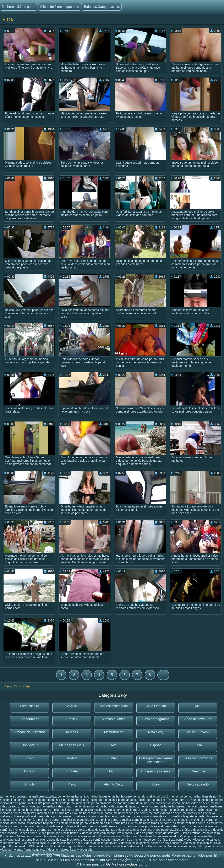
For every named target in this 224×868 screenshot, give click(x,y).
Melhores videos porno (19, 7)
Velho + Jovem (198, 732)
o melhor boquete (182, 816)
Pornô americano (110, 836)
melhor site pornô (63, 803)
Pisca (72, 784)
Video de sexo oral (167, 833)
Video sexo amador (166, 836)
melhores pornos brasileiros (18, 813)
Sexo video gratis (81, 850)
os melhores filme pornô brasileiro (111, 823)
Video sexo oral (10, 843)
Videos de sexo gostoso (134, 843)
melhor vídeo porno (32, 806)
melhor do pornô (158, 796)
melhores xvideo (129, 816)
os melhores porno (31, 826)
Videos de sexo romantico (100, 843)
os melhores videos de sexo (66, 830)
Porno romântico (115, 846)
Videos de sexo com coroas (98, 833)
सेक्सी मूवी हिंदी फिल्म (46, 855)
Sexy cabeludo (198, 784)
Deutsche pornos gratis (152, 855)
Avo (114, 745)
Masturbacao (114, 732)
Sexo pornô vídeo (180, 840)
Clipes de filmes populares (60, 7)
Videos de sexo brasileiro (63, 840)
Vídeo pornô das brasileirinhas (58, 833)
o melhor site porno (201, 820)
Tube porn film (208, 855)
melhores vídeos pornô (15, 816)
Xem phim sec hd (120, 855)
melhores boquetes (172, 806)
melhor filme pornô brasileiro (70, 800)
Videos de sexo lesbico (198, 843)
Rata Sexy (156, 732)
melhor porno (98, 800)
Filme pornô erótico (91, 846)
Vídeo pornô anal (11, 850)
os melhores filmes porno (189, 823)
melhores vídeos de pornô (130, 813)
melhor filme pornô (38, 800)
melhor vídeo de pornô (165, 803)
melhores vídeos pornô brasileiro (52, 816)
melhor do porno (180, 796)
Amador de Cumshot (30, 732)
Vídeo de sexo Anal (198, 719)
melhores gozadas (138, 810)
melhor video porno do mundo (119, 806)
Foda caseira (30, 706)
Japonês (72, 732)
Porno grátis (8, 836)
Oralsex (72, 719)
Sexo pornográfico (156, 719)
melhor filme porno (12, 800)
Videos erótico (200, 830)
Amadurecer (30, 719)
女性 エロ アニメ (138, 860)
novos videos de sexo (155, 816)
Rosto (156, 784)
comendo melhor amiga (73, 796)
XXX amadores (39, 846)
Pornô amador (18, 846)
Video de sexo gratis (63, 846)
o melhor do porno (48, 820)
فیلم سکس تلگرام (18, 855)
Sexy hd (72, 706)
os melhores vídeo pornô (170, 826)
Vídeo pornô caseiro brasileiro (37, 836)
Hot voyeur (30, 745)
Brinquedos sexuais (156, 771)
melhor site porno (39, 803)
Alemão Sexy (114, 784)
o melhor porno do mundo (170, 820)
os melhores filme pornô (72, 823)
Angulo (29, 784)
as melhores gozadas (42, 796)
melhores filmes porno (36, 810)
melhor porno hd (212, 800)
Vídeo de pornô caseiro (96, 840)
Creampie (198, 771)
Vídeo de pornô (143, 833)
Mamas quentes (114, 719)
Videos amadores (57, 850)
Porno (61, 836)
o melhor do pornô (22, 820)
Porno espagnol (184, 855)
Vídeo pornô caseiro (210, 846)
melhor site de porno (13, 803)
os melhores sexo (109, 826)
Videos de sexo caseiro (166, 843)
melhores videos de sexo (199, 813)
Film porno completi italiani (84, 860)
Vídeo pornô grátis (155, 840)
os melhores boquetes (41, 823)
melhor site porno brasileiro (94, 803)
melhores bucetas (197, 806)
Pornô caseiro (211, 833)
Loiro (30, 758)
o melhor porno (109, 820)
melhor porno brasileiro (152, 800)
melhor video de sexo (195, 803)
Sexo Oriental (156, 706)
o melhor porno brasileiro (136, 820)
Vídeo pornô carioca (206, 840)
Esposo (156, 745)
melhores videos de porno (95, 813)
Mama (114, 771)
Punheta (72, 771)
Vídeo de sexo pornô (182, 846)
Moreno (29, 771)
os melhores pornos (83, 826)
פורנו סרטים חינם (49, 860)
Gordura (72, 758)
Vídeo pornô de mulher (127, 840)
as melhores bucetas (13, 796)
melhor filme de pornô (207, 796)
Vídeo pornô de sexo (193, 836)
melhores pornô (162, 810)
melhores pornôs (184, 810)
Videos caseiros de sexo (66, 843)
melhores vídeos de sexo (165, 813)
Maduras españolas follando (83, 855)
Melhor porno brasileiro (30, 840)
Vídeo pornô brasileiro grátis (171, 830)
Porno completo (34, 850)
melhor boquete (100, 796)
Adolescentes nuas (114, 706)
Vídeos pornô (29, 833)
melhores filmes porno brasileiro (72, 810)
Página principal (93, 864)
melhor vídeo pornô (85, 806)
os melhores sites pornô (137, 826)
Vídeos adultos (137, 846)
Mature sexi (115, 860)
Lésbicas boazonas (198, 758)
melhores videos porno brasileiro (96, 816)
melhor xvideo (149, 806)
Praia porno (124, 833)
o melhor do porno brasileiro (79, 820)
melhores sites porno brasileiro (57, 813)
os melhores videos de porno (28, 830)
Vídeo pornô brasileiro (138, 836)
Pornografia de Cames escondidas (156, 760)
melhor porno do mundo (184, 800)
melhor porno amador (122, 800)
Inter (114, 758)
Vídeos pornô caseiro (35, 843)
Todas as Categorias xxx (102, 7)
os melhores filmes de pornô (153, 823)
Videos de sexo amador (82, 836)
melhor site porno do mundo (131, 803)
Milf (198, 706)
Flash (198, 745)
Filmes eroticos (190, 833)
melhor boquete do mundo (128, 796)
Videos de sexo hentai (100, 830)
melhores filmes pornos (110, 810)
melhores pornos (207, 810)
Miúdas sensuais (72, 745)
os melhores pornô (57, 826)
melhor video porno (59, 806)
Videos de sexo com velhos (133, 830)
